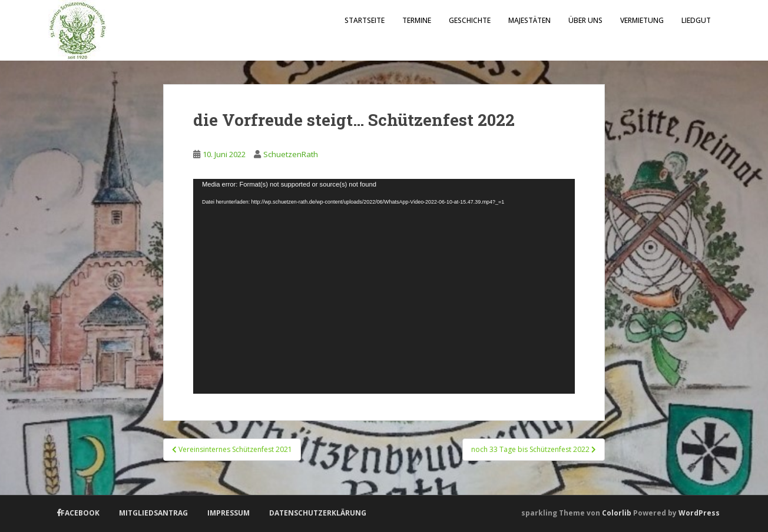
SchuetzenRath (291, 154)
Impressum (229, 513)
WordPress (699, 513)
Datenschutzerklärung (318, 513)
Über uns (585, 20)
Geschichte (470, 20)
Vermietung (642, 20)
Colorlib (617, 513)
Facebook (80, 513)
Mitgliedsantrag (153, 513)
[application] (384, 286)
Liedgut (696, 20)
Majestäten (529, 20)
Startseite (365, 20)
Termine (417, 20)
